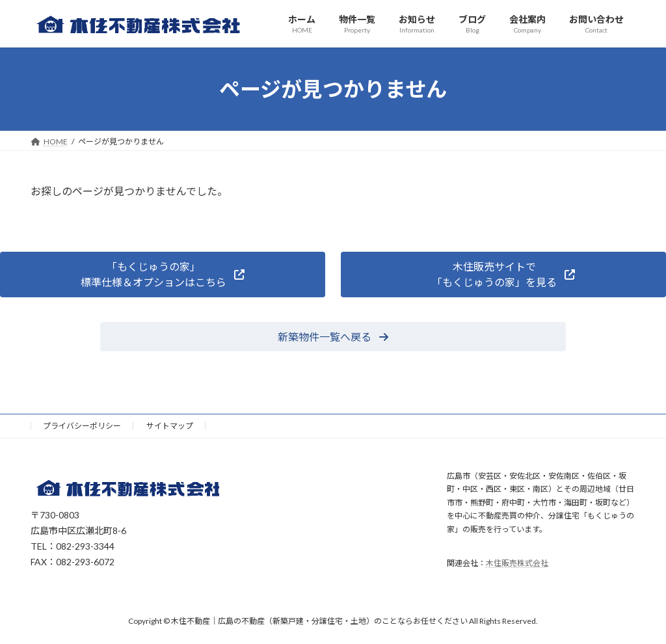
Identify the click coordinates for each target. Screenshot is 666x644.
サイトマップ (170, 426)
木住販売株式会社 (517, 563)
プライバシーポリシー (82, 426)
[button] (163, 274)
